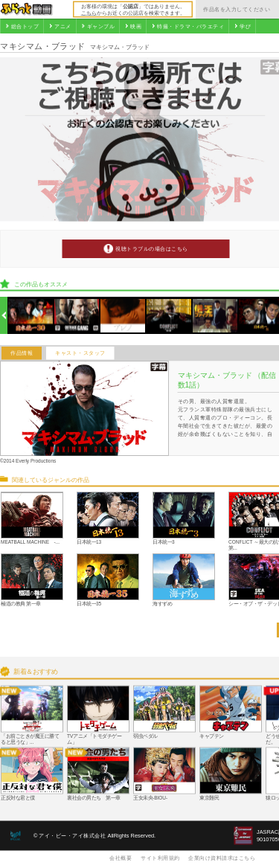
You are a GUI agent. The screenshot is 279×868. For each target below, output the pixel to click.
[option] (31, 316)
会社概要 (121, 858)
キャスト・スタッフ (80, 353)
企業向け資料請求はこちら (222, 858)
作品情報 (22, 353)
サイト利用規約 (160, 858)
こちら (89, 13)
